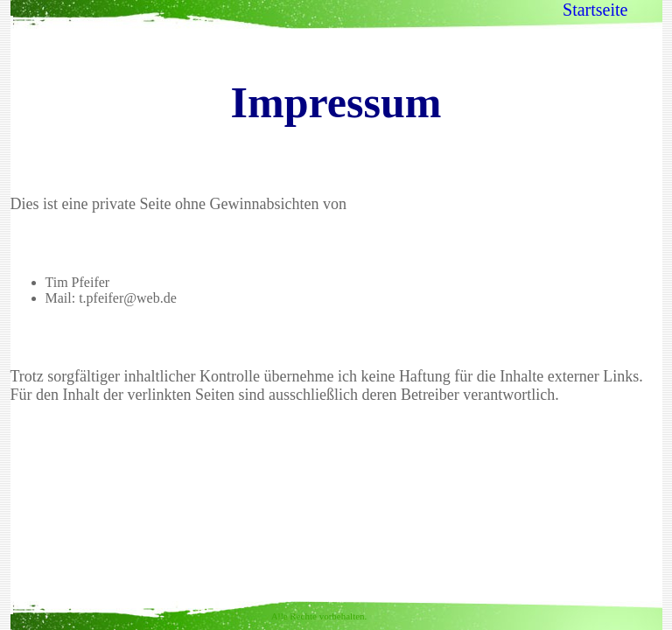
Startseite (595, 10)
